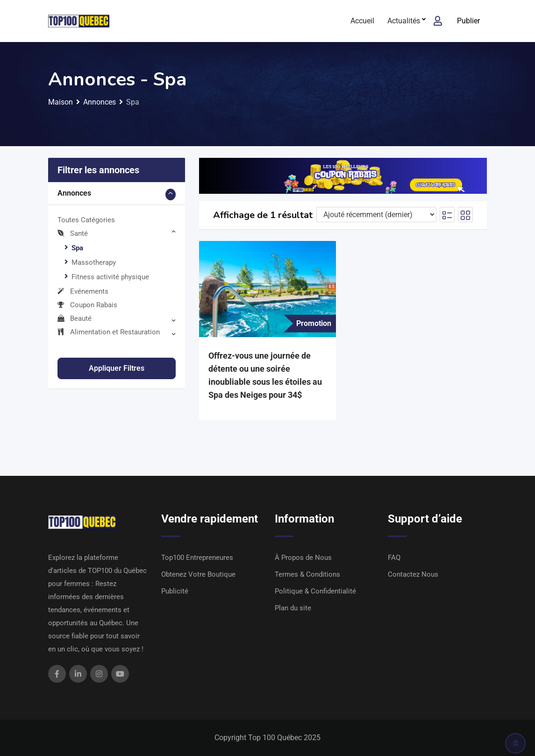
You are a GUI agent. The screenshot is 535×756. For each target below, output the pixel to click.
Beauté (75, 318)
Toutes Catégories (86, 220)
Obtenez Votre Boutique (198, 574)
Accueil (362, 21)
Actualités (404, 21)
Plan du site (293, 608)
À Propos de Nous (303, 558)
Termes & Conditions (307, 574)
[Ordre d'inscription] (376, 215)
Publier (468, 21)
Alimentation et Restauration (109, 332)
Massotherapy (94, 262)
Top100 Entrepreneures (197, 558)
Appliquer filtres (117, 368)
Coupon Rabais (87, 305)
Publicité (175, 591)
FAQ (394, 558)
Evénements (83, 291)
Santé (73, 233)
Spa (77, 248)
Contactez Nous (413, 574)
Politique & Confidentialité (315, 591)
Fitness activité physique (110, 277)
